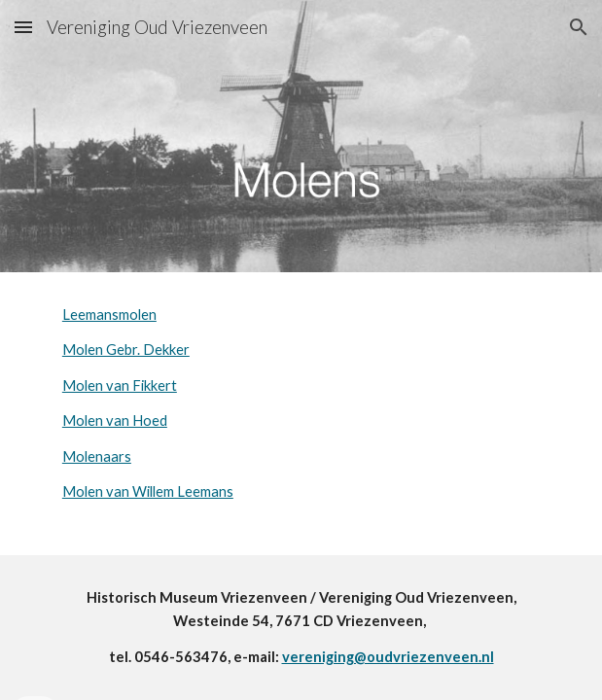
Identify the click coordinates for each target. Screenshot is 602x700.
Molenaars (97, 456)
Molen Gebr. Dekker (126, 350)
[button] (23, 27)
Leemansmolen (109, 315)
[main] (301, 404)
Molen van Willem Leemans (148, 491)
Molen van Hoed (115, 420)
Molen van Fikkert (120, 385)
